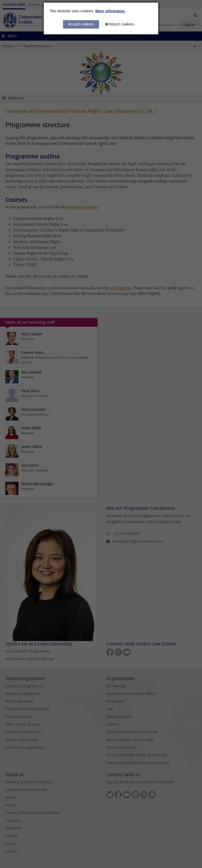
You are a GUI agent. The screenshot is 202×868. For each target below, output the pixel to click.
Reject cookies (122, 24)
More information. (110, 11)
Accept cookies (81, 24)
